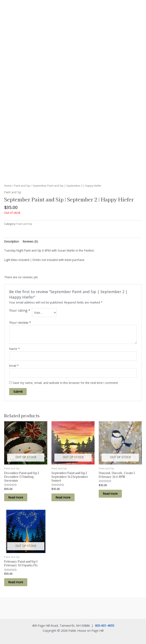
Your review (20, 322)
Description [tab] (12, 241)
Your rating (20, 310)
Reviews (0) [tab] (30, 241)
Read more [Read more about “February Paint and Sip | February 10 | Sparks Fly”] (16, 582)
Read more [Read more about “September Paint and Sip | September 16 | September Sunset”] (63, 497)
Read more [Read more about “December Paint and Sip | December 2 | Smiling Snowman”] (16, 497)
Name (14, 349)
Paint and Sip (22, 186)
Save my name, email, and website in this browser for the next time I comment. (66, 383)
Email (14, 366)
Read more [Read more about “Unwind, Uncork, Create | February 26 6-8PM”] (110, 494)
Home (8, 186)
